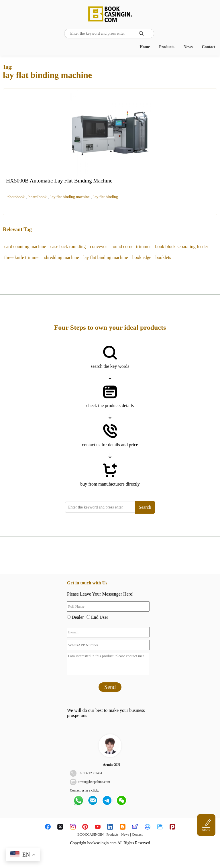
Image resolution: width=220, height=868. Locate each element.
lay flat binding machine (70, 197)
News (188, 47)
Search (145, 507)
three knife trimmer (22, 257)
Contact (209, 47)
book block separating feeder (182, 247)
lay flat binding (106, 197)
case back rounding (68, 247)
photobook (16, 197)
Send (110, 687)
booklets (163, 257)
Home (145, 47)
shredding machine (61, 257)
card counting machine (25, 247)
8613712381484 (91, 773)
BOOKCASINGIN (90, 834)
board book (37, 197)
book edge (142, 257)
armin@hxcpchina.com (94, 782)
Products (167, 47)
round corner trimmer (131, 247)
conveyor (99, 247)
